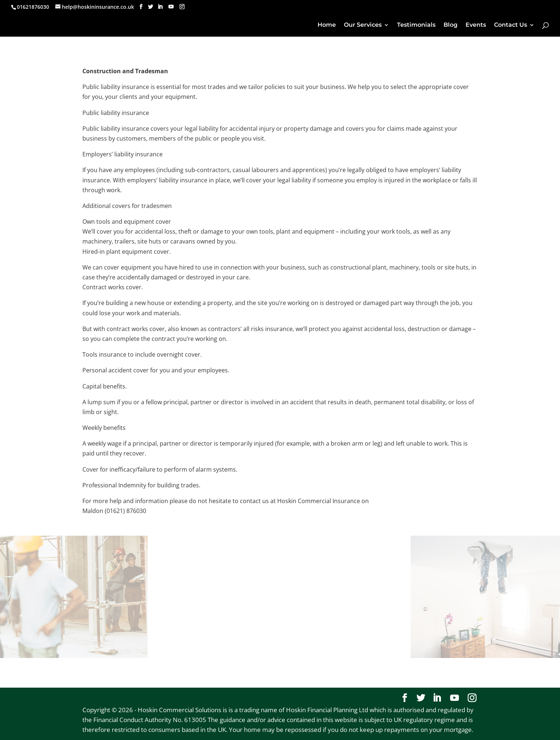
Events (476, 25)
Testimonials (416, 25)
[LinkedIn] (160, 7)
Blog (450, 25)
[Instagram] (182, 7)
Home (327, 25)
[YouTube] (171, 7)
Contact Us (511, 25)
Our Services (363, 25)
